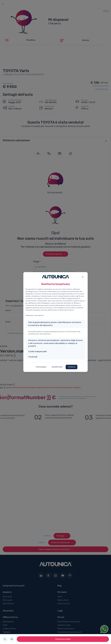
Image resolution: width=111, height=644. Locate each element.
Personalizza (41, 367)
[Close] (83, 277)
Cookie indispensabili (37, 351)
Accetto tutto (57, 367)
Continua (72, 367)
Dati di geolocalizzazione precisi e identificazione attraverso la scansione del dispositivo (55, 324)
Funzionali (33, 357)
